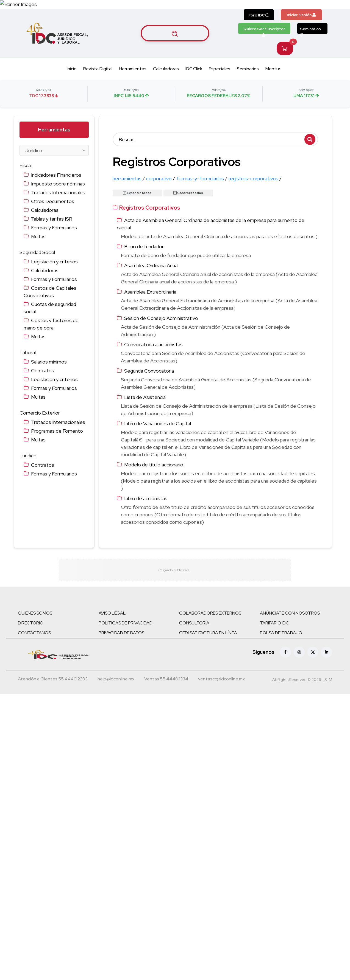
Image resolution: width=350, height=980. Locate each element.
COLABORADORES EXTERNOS (210, 615)
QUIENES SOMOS (35, 615)
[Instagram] (299, 654)
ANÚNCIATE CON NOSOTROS (290, 615)
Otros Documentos (53, 201)
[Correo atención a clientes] (116, 682)
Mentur (273, 69)
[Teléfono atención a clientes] (53, 682)
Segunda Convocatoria (149, 371)
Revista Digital (98, 69)
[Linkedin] (327, 654)
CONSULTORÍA (194, 625)
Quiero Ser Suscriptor (264, 30)
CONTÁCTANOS (34, 635)
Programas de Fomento (57, 431)
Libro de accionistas (146, 498)
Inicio (72, 69)
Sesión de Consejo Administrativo (161, 318)
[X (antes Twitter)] (313, 654)
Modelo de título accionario (154, 465)
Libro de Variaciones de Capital (158, 423)
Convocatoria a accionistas (153, 344)
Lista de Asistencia (145, 397)
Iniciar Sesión (301, 15)
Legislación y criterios (54, 262)
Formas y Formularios (54, 228)
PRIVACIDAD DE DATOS (121, 635)
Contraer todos (188, 193)
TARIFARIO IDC (274, 625)
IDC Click (194, 69)
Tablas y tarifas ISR (52, 219)
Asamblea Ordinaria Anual (151, 265)
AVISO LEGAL (112, 615)
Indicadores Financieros (56, 175)
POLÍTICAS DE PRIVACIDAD (126, 625)
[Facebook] (285, 654)
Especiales (220, 69)
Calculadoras (166, 69)
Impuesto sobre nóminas (58, 184)
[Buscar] (216, 139)
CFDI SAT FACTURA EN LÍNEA (208, 635)
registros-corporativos (255, 178)
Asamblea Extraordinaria (150, 292)
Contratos (43, 371)
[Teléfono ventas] (166, 682)
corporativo (161, 178)
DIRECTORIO (31, 625)
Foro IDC (259, 15)
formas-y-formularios (202, 178)
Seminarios (310, 30)
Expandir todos (137, 193)
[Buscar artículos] (175, 33)
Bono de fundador (144, 247)
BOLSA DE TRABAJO (281, 635)
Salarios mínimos (49, 362)
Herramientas (133, 69)
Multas (38, 236)
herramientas (129, 178)
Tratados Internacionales (58, 192)
